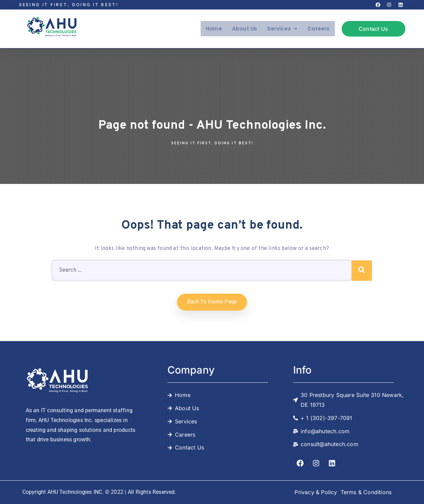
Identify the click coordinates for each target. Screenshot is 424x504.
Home (211, 29)
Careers (318, 29)
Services (281, 29)
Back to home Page (212, 302)
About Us (243, 29)
